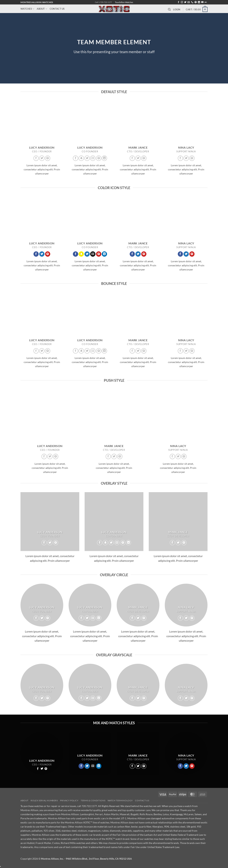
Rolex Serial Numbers (44, 800)
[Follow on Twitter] (185, 2)
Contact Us (57, 9)
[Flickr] (206, 2)
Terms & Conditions (93, 800)
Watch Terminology (120, 800)
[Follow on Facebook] (178, 2)
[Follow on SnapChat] (81, 158)
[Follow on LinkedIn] (199, 2)
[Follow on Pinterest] (196, 2)
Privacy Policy (69, 800)
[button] (177, 9)
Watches (27, 9)
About (42, 9)
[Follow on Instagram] (182, 2)
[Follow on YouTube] (202, 2)
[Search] (169, 9)
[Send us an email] (189, 2)
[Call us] (192, 2)
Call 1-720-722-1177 (103, 2)
